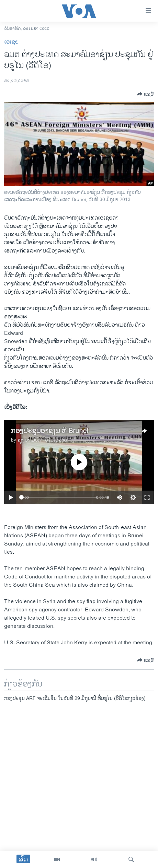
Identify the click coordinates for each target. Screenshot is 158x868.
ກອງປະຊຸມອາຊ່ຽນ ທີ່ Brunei (49, 431)
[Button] (145, 94)
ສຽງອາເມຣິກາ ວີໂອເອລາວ (42, 440)
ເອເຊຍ (11, 42)
